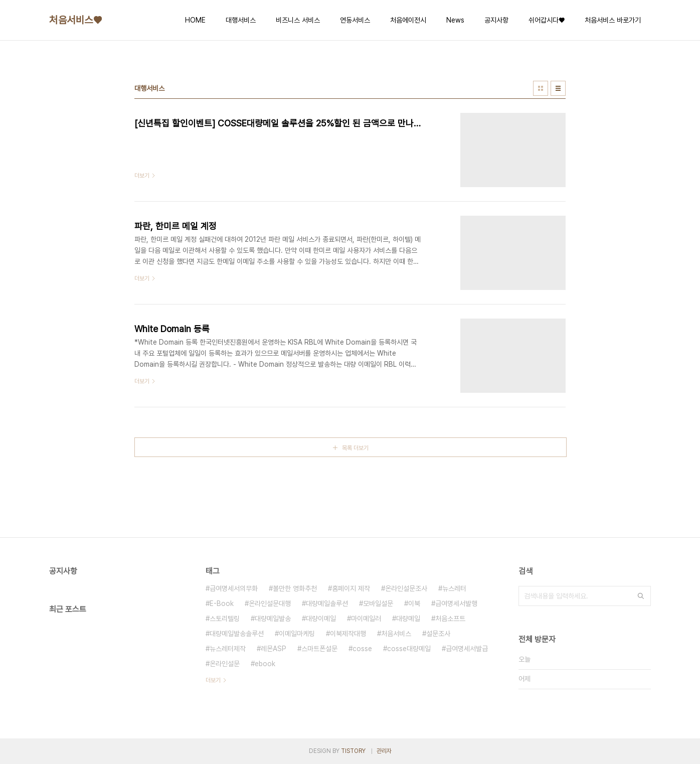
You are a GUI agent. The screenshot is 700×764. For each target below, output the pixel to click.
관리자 (384, 751)
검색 (641, 596)
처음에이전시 (408, 20)
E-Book (222, 603)
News (455, 20)
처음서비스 (396, 634)
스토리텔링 (225, 619)
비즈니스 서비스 (298, 20)
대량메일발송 (273, 619)
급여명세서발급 (467, 649)
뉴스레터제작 (228, 649)
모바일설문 (378, 603)
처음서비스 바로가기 (613, 20)
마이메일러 (366, 619)
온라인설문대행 (270, 603)
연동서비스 (355, 20)
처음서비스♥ (75, 20)
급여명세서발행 (456, 603)
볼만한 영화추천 (295, 588)
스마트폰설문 (319, 649)
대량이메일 (321, 619)
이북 (414, 603)
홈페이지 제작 (351, 588)
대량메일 (408, 619)
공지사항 (496, 20)
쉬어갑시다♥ (547, 20)
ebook (265, 664)
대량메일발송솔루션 (237, 634)
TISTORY (353, 751)
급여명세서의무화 (234, 588)
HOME (195, 20)
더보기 (213, 680)
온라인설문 (225, 664)
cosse (362, 649)
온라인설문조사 (406, 588)
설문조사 (438, 634)
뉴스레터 (454, 588)
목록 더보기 (355, 448)
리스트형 (558, 88)
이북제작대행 (348, 634)
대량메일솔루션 (327, 603)
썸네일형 (541, 88)
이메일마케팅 (297, 634)
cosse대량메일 (409, 649)
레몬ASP (274, 649)
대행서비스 (241, 20)
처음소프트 (450, 619)
